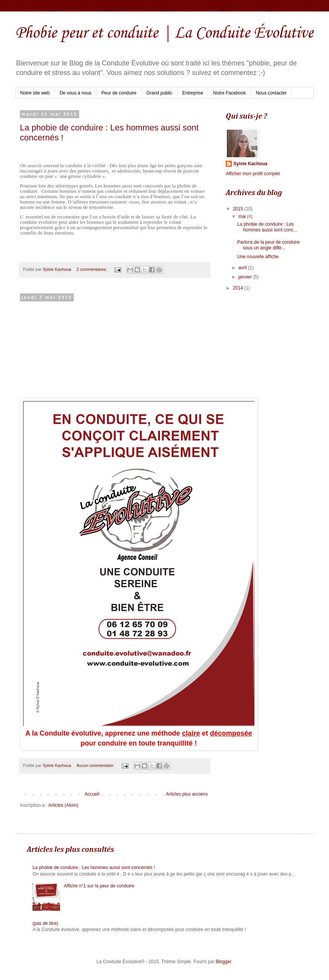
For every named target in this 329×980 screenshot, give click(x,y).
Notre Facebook (229, 93)
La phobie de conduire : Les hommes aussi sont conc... (267, 227)
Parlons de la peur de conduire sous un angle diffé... (268, 245)
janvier (246, 277)
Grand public (160, 93)
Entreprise (193, 93)
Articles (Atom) (63, 805)
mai (243, 217)
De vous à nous (76, 93)
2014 (239, 288)
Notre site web (35, 93)
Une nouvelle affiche (258, 257)
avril (243, 268)
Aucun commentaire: (96, 765)
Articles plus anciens (187, 794)
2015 (239, 209)
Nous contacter (271, 93)
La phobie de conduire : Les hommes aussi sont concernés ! (94, 868)
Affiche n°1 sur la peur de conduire (99, 886)
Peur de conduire (119, 93)
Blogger (224, 962)
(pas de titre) (45, 923)
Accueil (92, 794)
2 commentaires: (92, 269)
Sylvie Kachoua (250, 164)
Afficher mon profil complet (253, 174)
